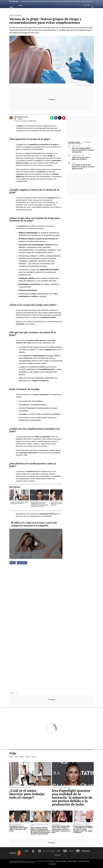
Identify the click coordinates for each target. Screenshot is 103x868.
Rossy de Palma (86, 1)
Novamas (12, 693)
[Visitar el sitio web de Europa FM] (71, 851)
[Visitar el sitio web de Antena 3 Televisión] (27, 851)
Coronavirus (22, 563)
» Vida (17, 693)
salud (13, 563)
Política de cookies (72, 861)
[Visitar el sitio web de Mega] (52, 851)
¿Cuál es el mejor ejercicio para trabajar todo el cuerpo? (27, 794)
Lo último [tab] (87, 142)
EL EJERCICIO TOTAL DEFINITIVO (20, 788)
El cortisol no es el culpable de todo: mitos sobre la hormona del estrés (18, 828)
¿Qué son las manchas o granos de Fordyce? (81, 158)
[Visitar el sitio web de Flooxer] (58, 855)
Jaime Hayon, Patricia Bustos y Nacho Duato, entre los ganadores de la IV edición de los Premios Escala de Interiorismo (41, 831)
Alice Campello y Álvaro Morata (60, 1)
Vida (17, 10)
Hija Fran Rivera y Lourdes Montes (31, 1)
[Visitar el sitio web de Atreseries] (58, 851)
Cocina (33, 10)
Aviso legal (52, 861)
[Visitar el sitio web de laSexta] (34, 851)
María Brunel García (21, 117)
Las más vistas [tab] (74, 142)
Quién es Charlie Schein (75, 1)
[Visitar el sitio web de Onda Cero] (65, 851)
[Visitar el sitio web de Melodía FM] (77, 851)
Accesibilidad (52, 864)
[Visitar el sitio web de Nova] (46, 851)
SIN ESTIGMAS (56, 824)
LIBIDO (74, 163)
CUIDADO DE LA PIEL (78, 155)
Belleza (22, 10)
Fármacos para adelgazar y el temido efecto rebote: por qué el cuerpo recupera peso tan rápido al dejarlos (83, 829)
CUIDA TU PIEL (76, 146)
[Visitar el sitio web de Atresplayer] (86, 851)
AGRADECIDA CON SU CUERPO (62, 788)
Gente (12, 10)
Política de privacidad (61, 861)
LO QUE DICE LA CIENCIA (81, 824)
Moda (28, 10)
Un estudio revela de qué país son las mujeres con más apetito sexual (83, 167)
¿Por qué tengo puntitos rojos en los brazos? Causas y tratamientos (83, 150)
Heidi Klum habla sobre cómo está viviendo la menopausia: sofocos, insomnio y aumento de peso (61, 829)
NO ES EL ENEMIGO (15, 824)
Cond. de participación (84, 861)
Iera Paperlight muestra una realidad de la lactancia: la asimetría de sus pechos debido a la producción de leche (72, 797)
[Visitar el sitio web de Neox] (40, 851)
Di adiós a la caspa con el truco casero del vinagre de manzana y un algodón (34, 524)
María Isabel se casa (46, 1)
